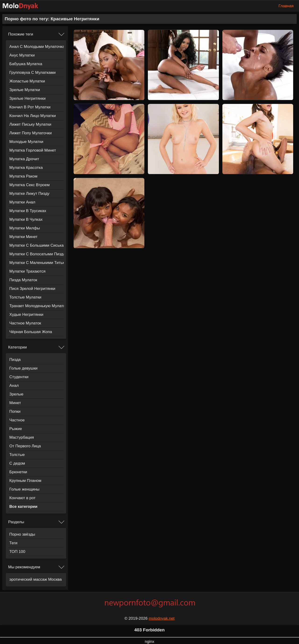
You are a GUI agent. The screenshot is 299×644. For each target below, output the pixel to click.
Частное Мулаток (25, 323)
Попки (15, 411)
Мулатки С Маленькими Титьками (37, 263)
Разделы (16, 522)
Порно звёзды (22, 534)
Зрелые (16, 394)
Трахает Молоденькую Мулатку (37, 306)
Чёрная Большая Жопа (31, 332)
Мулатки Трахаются (27, 271)
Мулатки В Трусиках (28, 211)
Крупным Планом (25, 481)
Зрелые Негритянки (27, 98)
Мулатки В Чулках (26, 219)
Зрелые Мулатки (25, 90)
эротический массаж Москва (36, 579)
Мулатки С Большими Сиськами (37, 245)
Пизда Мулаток (23, 280)
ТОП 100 (17, 552)
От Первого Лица (25, 446)
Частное (17, 420)
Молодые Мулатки (26, 142)
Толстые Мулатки (25, 297)
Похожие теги (21, 34)
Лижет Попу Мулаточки (30, 133)
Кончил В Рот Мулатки (30, 107)
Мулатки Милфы (25, 228)
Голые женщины (24, 489)
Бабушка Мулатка (26, 64)
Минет (15, 403)
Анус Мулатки (22, 55)
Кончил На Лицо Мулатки (33, 116)
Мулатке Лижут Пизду (29, 194)
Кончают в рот (22, 498)
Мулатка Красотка (26, 168)
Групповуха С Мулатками (32, 73)
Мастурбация (22, 437)
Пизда (15, 360)
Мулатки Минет (23, 237)
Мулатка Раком (23, 176)
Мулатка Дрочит (24, 159)
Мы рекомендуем (24, 567)
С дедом (17, 463)
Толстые (17, 455)
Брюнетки (18, 472)
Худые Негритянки (26, 315)
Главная (286, 6)
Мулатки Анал (22, 202)
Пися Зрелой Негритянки (32, 289)
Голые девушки (23, 368)
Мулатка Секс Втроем (29, 185)
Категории (18, 347)
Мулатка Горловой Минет (33, 150)
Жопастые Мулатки (27, 81)
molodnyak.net (162, 618)
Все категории (23, 507)
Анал (14, 386)
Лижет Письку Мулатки (30, 124)
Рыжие (16, 429)
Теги (13, 543)
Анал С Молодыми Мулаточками (37, 47)
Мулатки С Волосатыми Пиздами (37, 254)
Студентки (19, 377)
